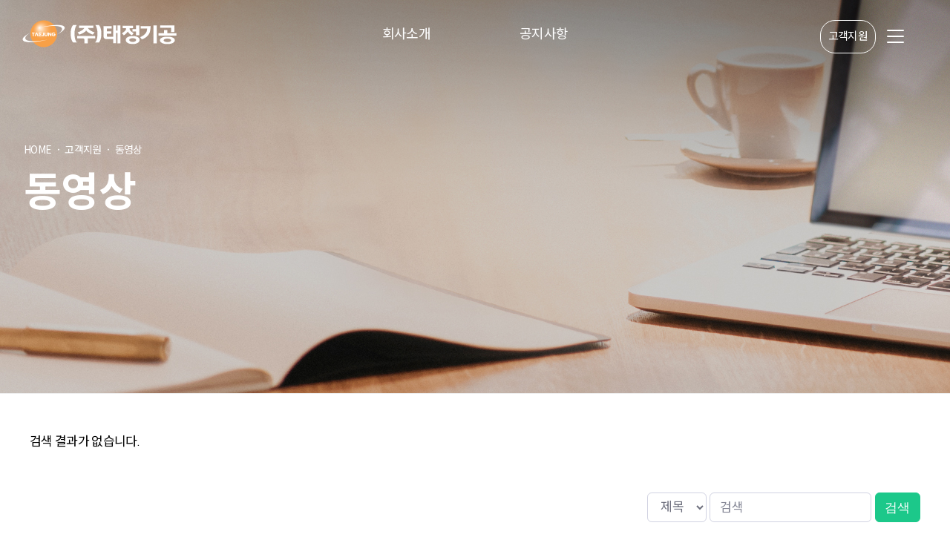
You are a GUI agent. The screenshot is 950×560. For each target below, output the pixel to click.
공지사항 (544, 33)
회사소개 (406, 33)
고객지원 (848, 37)
